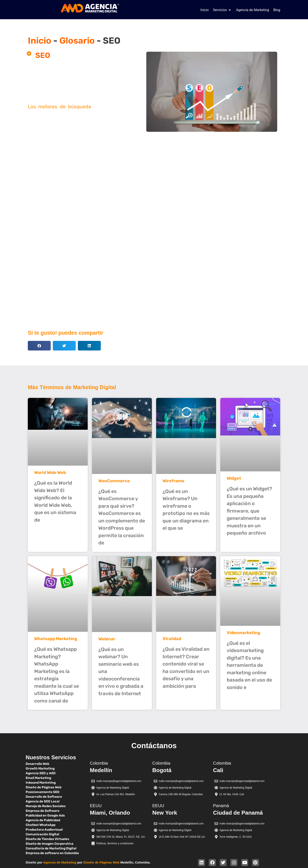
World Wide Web (50, 472)
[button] (222, 10)
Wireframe (173, 481)
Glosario (77, 41)
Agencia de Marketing (60, 862)
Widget (234, 478)
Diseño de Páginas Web (101, 862)
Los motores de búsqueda (59, 107)
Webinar (107, 639)
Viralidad (172, 639)
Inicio (40, 41)
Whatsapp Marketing (56, 639)
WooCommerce (114, 481)
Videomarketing (244, 633)
